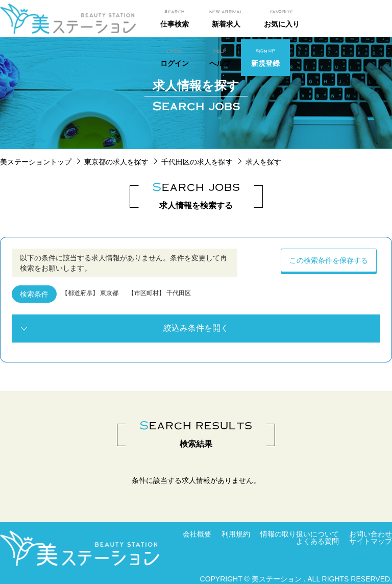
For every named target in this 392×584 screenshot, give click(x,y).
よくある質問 (317, 541)
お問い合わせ (371, 534)
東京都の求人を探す (116, 162)
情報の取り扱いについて (300, 534)
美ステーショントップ (36, 162)
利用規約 (236, 534)
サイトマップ (371, 541)
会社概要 (197, 534)
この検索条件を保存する (329, 260)
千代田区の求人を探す (197, 162)
